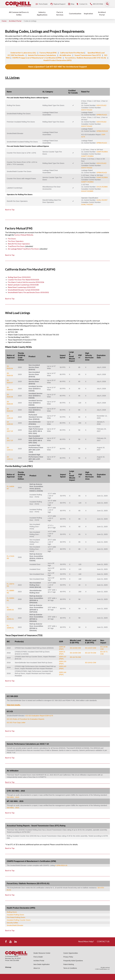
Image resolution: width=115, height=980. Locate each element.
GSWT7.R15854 (87, 156)
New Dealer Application (42, 964)
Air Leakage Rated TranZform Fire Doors (23, 249)
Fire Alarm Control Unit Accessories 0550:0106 (26, 282)
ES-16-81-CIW (91, 663)
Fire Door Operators (16, 241)
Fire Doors (12, 239)
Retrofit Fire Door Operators (19, 244)
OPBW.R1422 (102, 115)
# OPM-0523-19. (61, 865)
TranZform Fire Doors (16, 246)
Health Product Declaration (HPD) (57, 60)
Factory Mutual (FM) (48, 53)
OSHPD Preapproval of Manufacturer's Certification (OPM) (37, 58)
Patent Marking (69, 964)
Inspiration (88, 13)
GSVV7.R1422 (87, 110)
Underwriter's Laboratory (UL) (23, 53)
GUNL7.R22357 (87, 204)
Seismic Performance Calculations (42, 55)
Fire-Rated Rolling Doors (16, 917)
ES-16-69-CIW (75, 653)
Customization (75, 13)
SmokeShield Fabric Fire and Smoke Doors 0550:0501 (28, 292)
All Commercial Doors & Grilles (19, 13)
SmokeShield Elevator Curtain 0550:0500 (24, 290)
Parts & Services (60, 13)
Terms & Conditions (70, 968)
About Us (37, 968)
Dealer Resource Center (42, 953)
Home (4, 21)
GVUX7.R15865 (87, 191)
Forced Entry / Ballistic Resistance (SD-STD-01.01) (86, 58)
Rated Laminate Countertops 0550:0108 (23, 285)
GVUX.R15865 (102, 187)
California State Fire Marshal (72, 53)
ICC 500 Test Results (16, 55)
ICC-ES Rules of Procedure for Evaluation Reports (26, 719)
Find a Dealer (38, 957)
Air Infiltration (65, 55)
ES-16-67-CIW (91, 648)
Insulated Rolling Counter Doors (19, 920)
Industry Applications (42, 13)
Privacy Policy (68, 957)
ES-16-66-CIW (75, 648)
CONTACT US (103, 941)
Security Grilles (12, 923)
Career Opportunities (71, 953)
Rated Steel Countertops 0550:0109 (22, 287)
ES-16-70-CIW (91, 653)
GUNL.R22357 (102, 200)
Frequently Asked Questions (73, 961)
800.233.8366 (15, 960)
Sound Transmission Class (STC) (88, 55)
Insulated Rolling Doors (15, 915)
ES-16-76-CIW (75, 657)
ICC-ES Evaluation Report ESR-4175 (39, 716)
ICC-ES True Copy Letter (16, 722)
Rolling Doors (12, 912)
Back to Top (10, 210)
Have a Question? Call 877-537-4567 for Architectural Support (57, 67)
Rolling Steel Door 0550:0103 (19, 277)
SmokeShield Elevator (15, 925)
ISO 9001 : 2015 (13, 797)
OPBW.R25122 (102, 131)
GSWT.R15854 (102, 152)
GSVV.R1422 (101, 105)
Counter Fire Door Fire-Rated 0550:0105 (23, 280)
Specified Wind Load (96, 53)
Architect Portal (102, 13)
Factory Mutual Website (24, 235)
